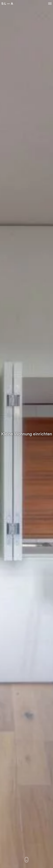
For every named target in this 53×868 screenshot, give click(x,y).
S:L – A (7, 3)
